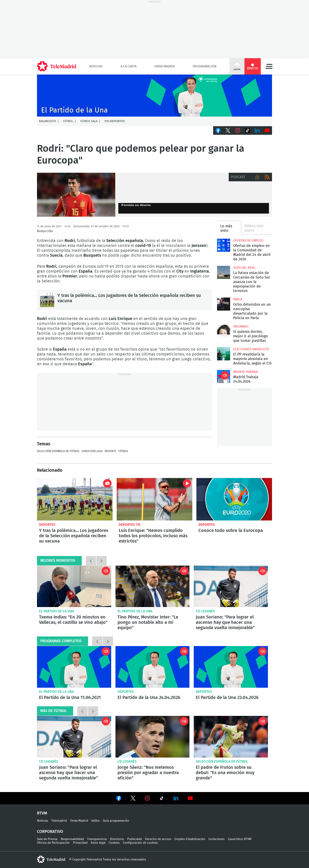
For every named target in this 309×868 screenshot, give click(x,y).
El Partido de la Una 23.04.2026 (231, 667)
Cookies (114, 843)
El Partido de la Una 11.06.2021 (74, 667)
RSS (267, 177)
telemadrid (51, 859)
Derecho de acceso (158, 839)
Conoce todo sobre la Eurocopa (234, 499)
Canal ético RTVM (240, 839)
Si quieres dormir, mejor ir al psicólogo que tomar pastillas (223, 331)
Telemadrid (59, 821)
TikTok (247, 130)
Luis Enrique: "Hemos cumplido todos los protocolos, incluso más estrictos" (154, 499)
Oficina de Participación (53, 843)
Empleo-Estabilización (190, 839)
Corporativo (50, 832)
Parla (238, 299)
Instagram (238, 130)
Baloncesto (48, 121)
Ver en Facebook (119, 799)
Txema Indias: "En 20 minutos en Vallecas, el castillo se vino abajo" (74, 586)
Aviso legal (98, 843)
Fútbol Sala (89, 121)
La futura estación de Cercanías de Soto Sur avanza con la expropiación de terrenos (223, 272)
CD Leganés (205, 611)
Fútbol (68, 121)
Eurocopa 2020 (92, 451)
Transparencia (97, 839)
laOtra (95, 821)
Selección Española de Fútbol (58, 451)
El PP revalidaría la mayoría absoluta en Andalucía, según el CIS (223, 354)
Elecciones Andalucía (251, 349)
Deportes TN (129, 525)
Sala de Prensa (47, 839)
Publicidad (134, 839)
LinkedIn (257, 130)
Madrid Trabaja (245, 372)
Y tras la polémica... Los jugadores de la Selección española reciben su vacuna (47, 300)
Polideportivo (115, 121)
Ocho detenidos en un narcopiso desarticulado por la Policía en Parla (223, 304)
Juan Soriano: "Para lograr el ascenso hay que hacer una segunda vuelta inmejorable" (231, 586)
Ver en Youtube (190, 798)
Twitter (228, 130)
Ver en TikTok (162, 799)
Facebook (218, 130)
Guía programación (116, 821)
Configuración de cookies (140, 843)
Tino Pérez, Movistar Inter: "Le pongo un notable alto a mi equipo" (153, 586)
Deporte (110, 451)
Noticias (96, 66)
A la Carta (129, 66)
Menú (269, 66)
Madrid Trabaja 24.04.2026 (223, 376)
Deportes (47, 525)
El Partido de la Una (57, 611)
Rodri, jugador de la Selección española (76, 195)
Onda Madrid (165, 66)
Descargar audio (257, 177)
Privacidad (80, 843)
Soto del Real (244, 268)
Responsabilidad (72, 839)
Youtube (267, 130)
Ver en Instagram (147, 798)
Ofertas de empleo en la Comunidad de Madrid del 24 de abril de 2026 (223, 245)
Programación (205, 66)
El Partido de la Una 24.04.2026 (153, 667)
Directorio (117, 839)
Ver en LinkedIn (176, 798)
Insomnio (241, 326)
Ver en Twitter (133, 799)
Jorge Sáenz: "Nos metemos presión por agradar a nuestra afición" (153, 737)
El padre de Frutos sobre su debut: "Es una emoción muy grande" (231, 737)
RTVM (42, 813)
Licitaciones (217, 839)
